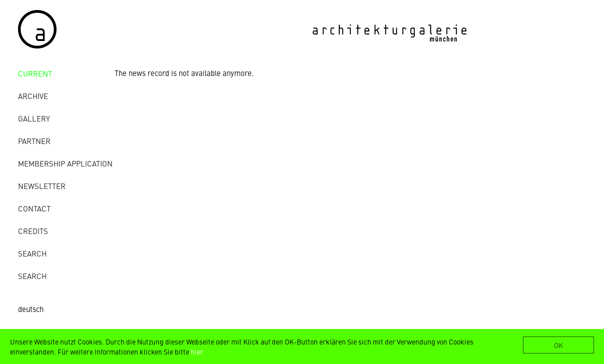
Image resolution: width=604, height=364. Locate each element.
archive (33, 96)
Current (35, 73)
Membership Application (65, 163)
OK (558, 345)
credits (33, 231)
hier (197, 351)
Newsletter (42, 186)
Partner (34, 141)
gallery (34, 118)
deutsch (31, 309)
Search (32, 253)
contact (34, 208)
